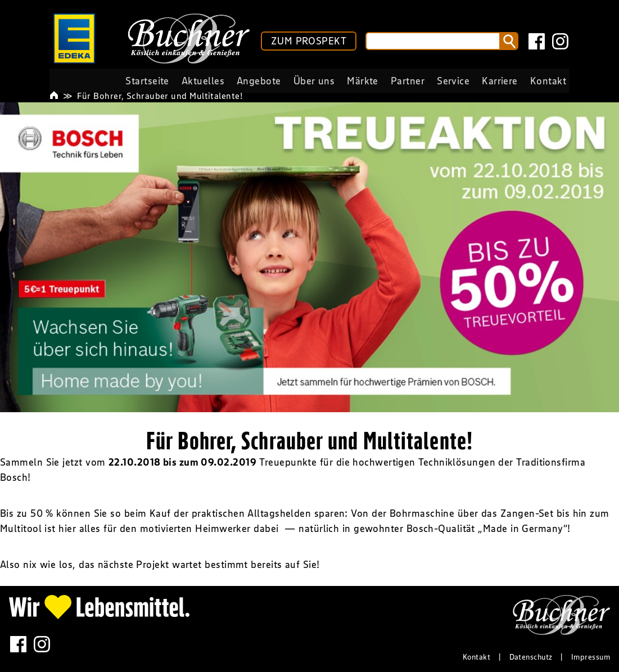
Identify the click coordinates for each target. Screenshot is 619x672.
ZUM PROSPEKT (309, 41)
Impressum (591, 657)
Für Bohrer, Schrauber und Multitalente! (160, 96)
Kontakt (476, 657)
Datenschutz (531, 657)
